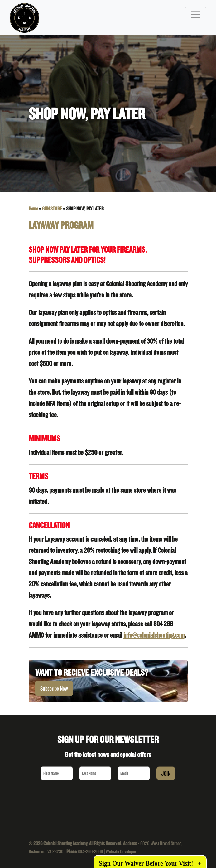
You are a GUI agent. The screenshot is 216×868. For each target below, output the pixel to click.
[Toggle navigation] (196, 15)
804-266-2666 (90, 851)
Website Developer (121, 851)
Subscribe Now (54, 688)
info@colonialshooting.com (154, 635)
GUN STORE (52, 208)
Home (33, 208)
